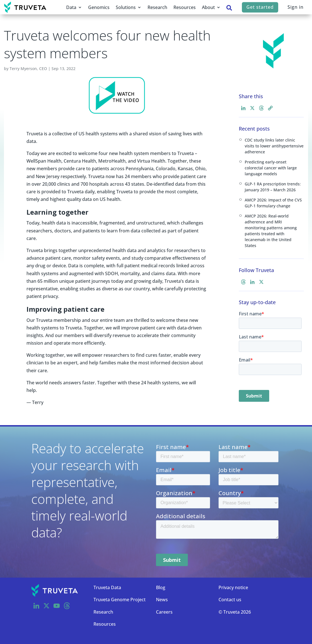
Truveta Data (107, 587)
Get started (260, 7)
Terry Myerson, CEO (28, 69)
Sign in (296, 7)
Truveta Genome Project (120, 600)
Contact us (230, 600)
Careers (164, 612)
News (162, 600)
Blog (161, 587)
